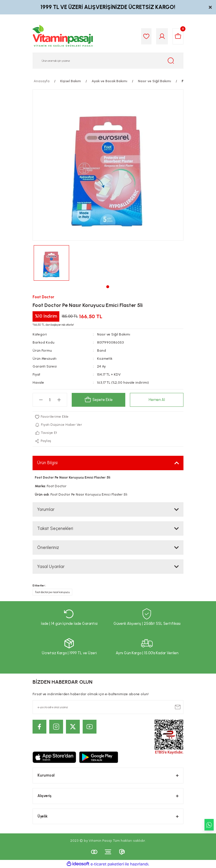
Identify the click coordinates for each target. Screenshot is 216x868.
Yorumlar (46, 509)
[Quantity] (50, 400)
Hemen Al (157, 400)
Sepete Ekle (98, 400)
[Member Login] (162, 36)
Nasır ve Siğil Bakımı (114, 334)
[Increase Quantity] (59, 400)
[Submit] (178, 707)
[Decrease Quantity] (41, 400)
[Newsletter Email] (108, 707)
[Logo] (63, 36)
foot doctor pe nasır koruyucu (52, 592)
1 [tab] (108, 287)
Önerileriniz (48, 548)
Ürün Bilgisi (47, 463)
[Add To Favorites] (108, 417)
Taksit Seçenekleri (55, 528)
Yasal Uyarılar (51, 567)
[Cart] (178, 36)
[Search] (108, 61)
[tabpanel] (51, 263)
